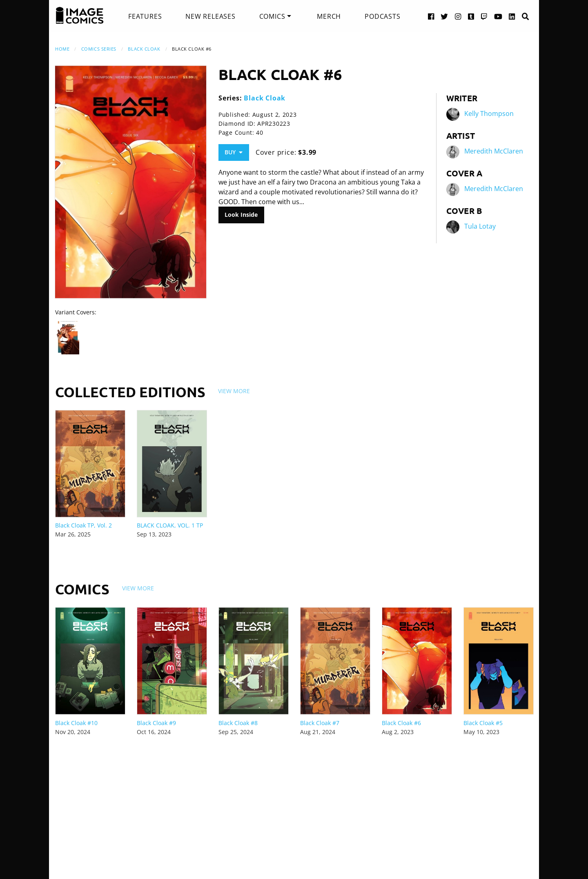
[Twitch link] (484, 16)
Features (145, 16)
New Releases (210, 16)
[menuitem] (145, 16)
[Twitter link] (444, 16)
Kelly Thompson (489, 113)
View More (234, 391)
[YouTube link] (498, 16)
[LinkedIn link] (512, 16)
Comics (272, 16)
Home (62, 49)
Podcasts (382, 16)
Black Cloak (144, 49)
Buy (234, 152)
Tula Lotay (480, 226)
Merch (329, 16)
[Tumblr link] (471, 16)
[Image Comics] (80, 16)
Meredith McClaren (494, 151)
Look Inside (241, 215)
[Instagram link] (458, 16)
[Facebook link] (431, 16)
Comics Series (99, 49)
